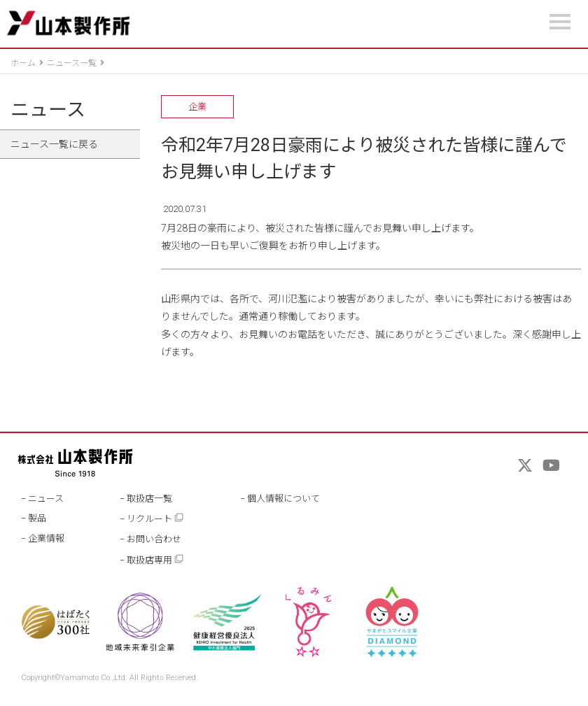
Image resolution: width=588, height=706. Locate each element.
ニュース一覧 (72, 63)
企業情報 (46, 538)
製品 (37, 518)
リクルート (155, 518)
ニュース (48, 110)
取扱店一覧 (149, 499)
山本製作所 (68, 23)
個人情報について (283, 499)
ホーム (23, 63)
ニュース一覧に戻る (54, 144)
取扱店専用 (155, 559)
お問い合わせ (154, 539)
